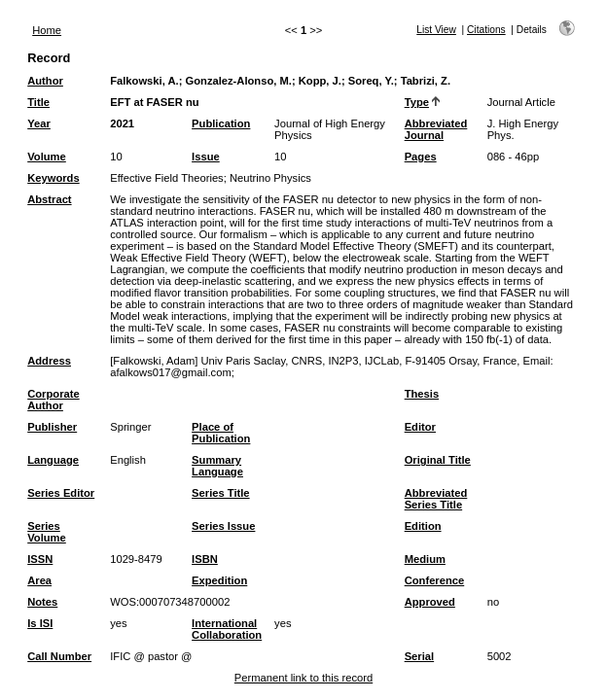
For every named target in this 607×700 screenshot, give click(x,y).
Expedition (219, 580)
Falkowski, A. (144, 81)
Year (39, 123)
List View (436, 30)
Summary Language (217, 466)
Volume (47, 157)
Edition (423, 526)
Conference (435, 580)
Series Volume (47, 532)
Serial (419, 656)
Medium (425, 559)
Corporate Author (53, 400)
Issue (206, 157)
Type (417, 102)
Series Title (221, 493)
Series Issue (223, 526)
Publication (221, 123)
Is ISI (40, 623)
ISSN (40, 559)
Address (49, 361)
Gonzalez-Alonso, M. (239, 81)
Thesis (422, 394)
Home (47, 30)
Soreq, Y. (371, 81)
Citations (486, 30)
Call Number (59, 656)
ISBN (205, 559)
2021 (122, 123)
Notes (42, 602)
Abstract (49, 199)
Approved (430, 602)
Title (38, 102)
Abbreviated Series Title (436, 499)
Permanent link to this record (303, 678)
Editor (420, 427)
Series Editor (61, 493)
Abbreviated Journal (436, 129)
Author (45, 81)
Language (53, 460)
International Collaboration (227, 629)
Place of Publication (221, 433)
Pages (421, 157)
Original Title (438, 460)
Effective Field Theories (167, 178)
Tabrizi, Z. (426, 81)
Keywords (53, 178)
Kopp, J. (320, 81)
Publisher (52, 427)
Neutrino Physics (270, 178)
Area (39, 580)
